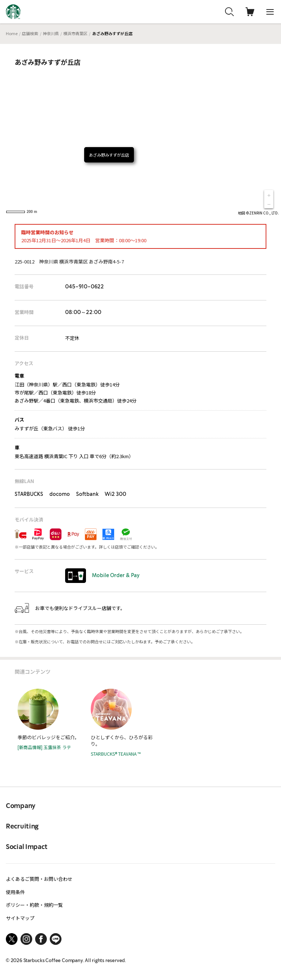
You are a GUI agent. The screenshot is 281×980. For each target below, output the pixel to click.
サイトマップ (20, 918)
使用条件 (15, 892)
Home (12, 33)
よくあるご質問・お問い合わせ (39, 879)
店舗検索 (30, 33)
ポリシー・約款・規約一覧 (34, 905)
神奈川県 (51, 33)
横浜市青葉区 (75, 33)
